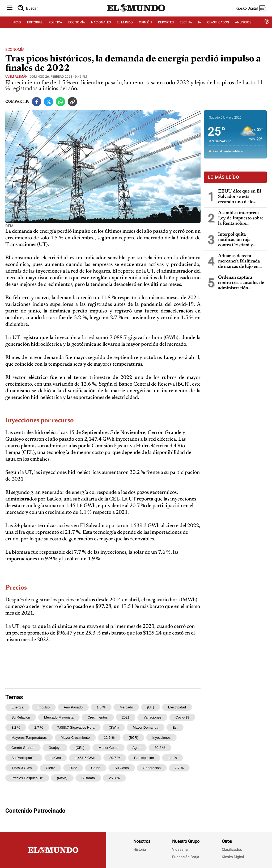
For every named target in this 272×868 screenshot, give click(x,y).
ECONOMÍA (77, 26)
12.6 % (109, 738)
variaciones (152, 717)
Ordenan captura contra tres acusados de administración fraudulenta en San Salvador (241, 283)
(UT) (151, 707)
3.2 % (16, 727)
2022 (73, 768)
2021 (126, 717)
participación (144, 758)
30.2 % (160, 748)
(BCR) (133, 738)
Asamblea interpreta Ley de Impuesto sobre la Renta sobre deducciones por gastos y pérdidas (241, 218)
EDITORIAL (35, 26)
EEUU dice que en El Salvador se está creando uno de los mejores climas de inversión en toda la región (240, 197)
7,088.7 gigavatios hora (76, 727)
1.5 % (101, 707)
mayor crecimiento (75, 738)
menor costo (108, 748)
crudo (96, 768)
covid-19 (182, 717)
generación (152, 768)
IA (200, 26)
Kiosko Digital (233, 857)
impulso (44, 707)
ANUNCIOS (243, 26)
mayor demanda (146, 727)
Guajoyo (55, 748)
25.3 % (114, 778)
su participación (24, 758)
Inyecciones (161, 738)
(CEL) (80, 748)
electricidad (177, 707)
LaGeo (56, 758)
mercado (126, 707)
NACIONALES (101, 26)
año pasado (73, 707)
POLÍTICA (55, 26)
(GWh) (114, 727)
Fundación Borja (186, 857)
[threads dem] (267, 26)
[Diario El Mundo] (136, 15)
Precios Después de (27, 778)
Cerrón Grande (23, 748)
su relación (21, 717)
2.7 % (39, 727)
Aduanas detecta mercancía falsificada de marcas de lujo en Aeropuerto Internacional (239, 262)
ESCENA (186, 26)
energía (18, 707)
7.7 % (179, 768)
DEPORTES (166, 26)
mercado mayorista (59, 717)
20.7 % (115, 758)
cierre (51, 768)
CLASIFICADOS (218, 26)
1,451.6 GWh (85, 758)
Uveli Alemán (16, 77)
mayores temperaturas (29, 738)
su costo (122, 768)
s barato (88, 778)
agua (137, 748)
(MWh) (62, 778)
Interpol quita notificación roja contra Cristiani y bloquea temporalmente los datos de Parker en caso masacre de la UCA (237, 240)
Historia (140, 849)
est (175, 727)
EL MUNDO (125, 26)
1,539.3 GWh (22, 768)
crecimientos (98, 717)
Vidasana (180, 849)
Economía (15, 49)
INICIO (16, 26)
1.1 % (173, 758)
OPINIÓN (145, 26)
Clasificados (232, 849)
